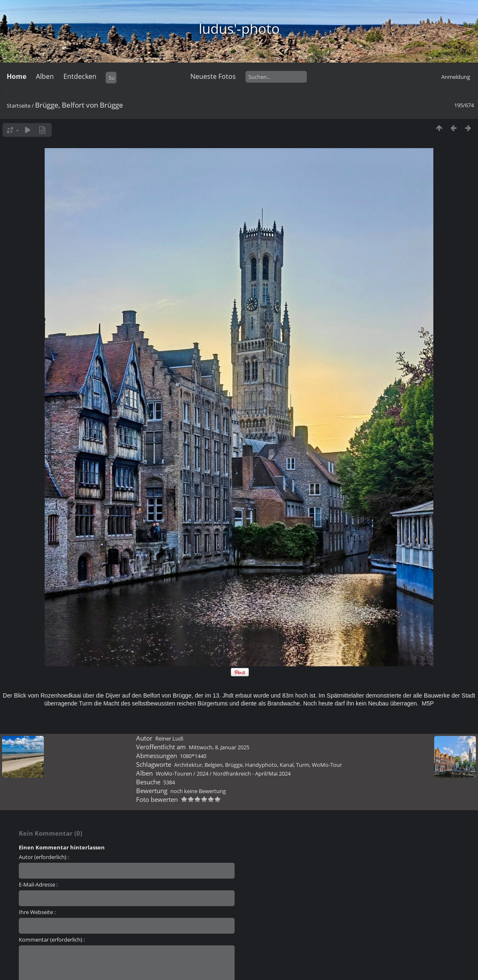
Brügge (234, 765)
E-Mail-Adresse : (38, 884)
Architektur (188, 765)
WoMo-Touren (174, 773)
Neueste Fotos (213, 76)
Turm (303, 765)
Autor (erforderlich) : (44, 857)
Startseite (19, 106)
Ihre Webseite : (37, 912)
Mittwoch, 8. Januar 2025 (219, 747)
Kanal (287, 765)
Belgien (214, 765)
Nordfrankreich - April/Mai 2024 (252, 773)
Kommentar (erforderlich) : (52, 940)
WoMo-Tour (327, 765)
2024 (202, 773)
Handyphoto (261, 765)
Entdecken (80, 76)
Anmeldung (456, 77)
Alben (45, 76)
